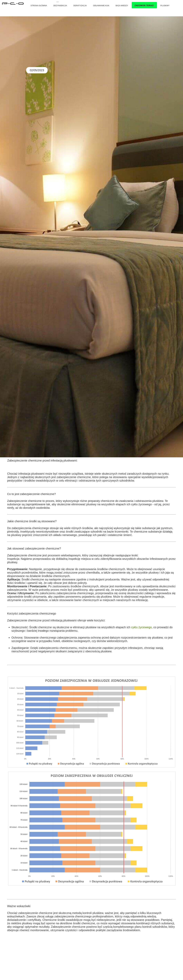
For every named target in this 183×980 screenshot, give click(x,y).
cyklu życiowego (141, 627)
